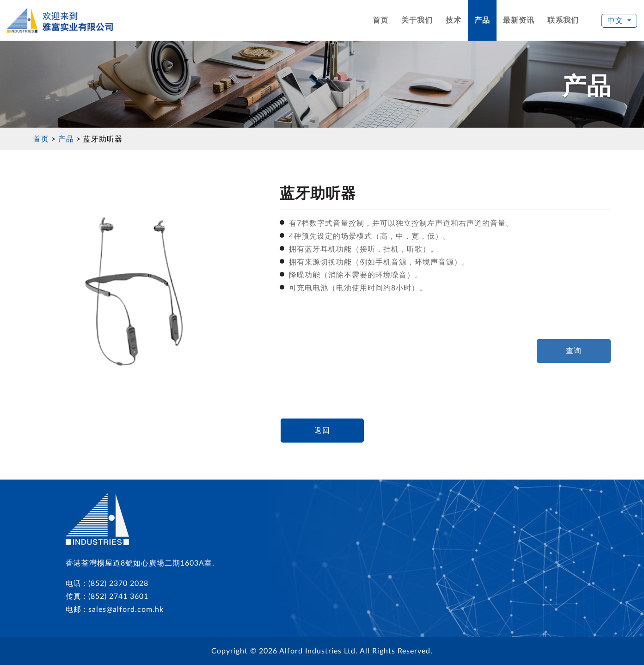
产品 (482, 20)
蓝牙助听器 (103, 139)
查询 (574, 351)
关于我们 (417, 20)
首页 (380, 20)
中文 (616, 21)
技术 (454, 20)
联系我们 (563, 20)
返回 (322, 431)
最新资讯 (519, 20)
